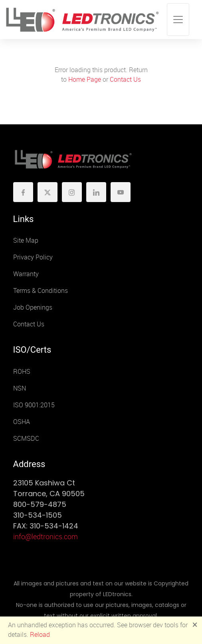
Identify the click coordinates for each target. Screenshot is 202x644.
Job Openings (33, 307)
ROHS (22, 372)
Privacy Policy (33, 257)
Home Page (85, 80)
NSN (20, 388)
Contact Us (125, 80)
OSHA (22, 422)
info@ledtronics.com (46, 537)
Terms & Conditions (41, 291)
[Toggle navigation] (178, 20)
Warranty (26, 274)
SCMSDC (26, 439)
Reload (40, 635)
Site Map (26, 241)
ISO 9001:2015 (34, 405)
